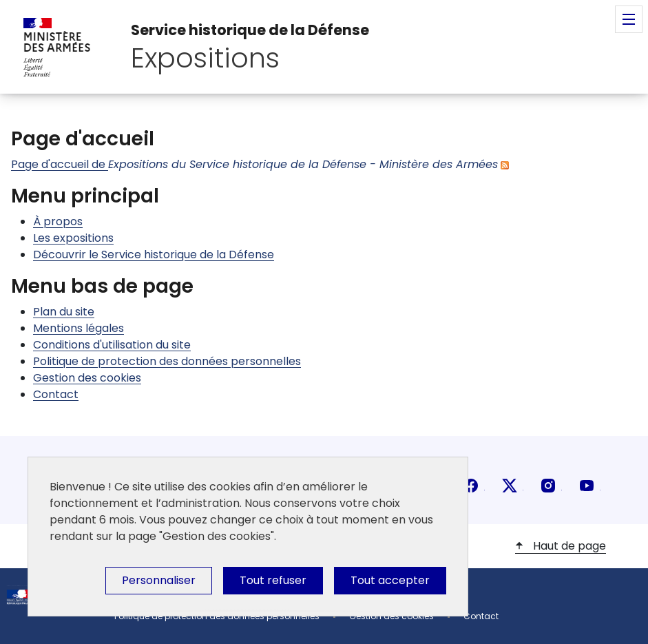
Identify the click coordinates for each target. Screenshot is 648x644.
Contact (56, 394)
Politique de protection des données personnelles (167, 361)
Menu (629, 19)
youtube (587, 486)
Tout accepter (390, 580)
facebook (471, 486)
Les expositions (73, 238)
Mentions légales (79, 328)
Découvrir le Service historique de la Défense (154, 255)
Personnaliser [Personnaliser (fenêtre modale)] (159, 580)
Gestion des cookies (87, 378)
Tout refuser (273, 580)
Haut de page (568, 546)
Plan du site (64, 312)
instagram (548, 486)
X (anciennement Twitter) (510, 486)
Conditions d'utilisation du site (112, 345)
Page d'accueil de (254, 164)
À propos (58, 221)
